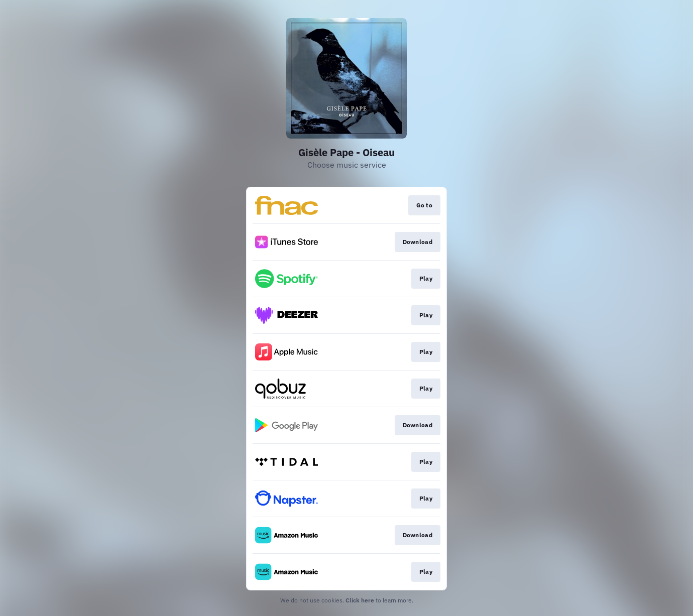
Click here (360, 600)
